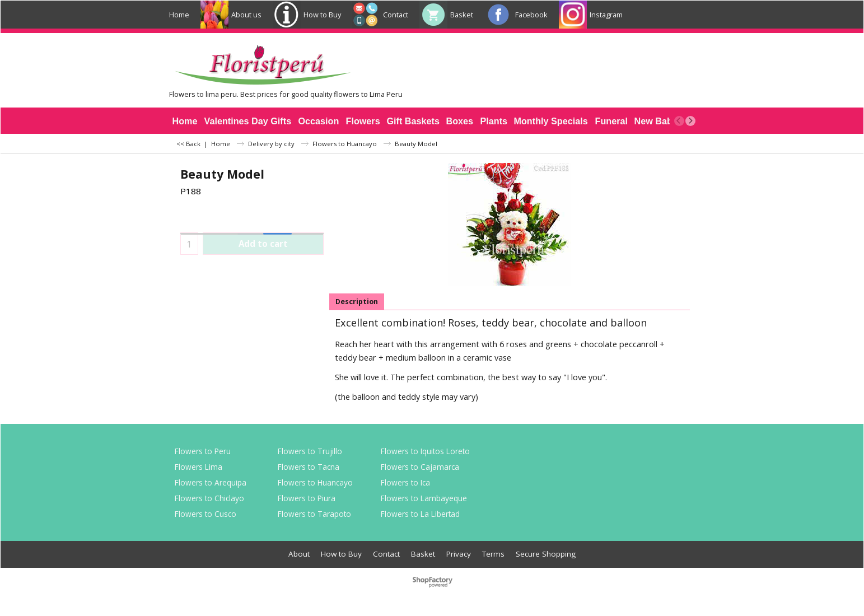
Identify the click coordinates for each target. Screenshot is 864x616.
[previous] (679, 121)
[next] (690, 121)
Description (357, 302)
